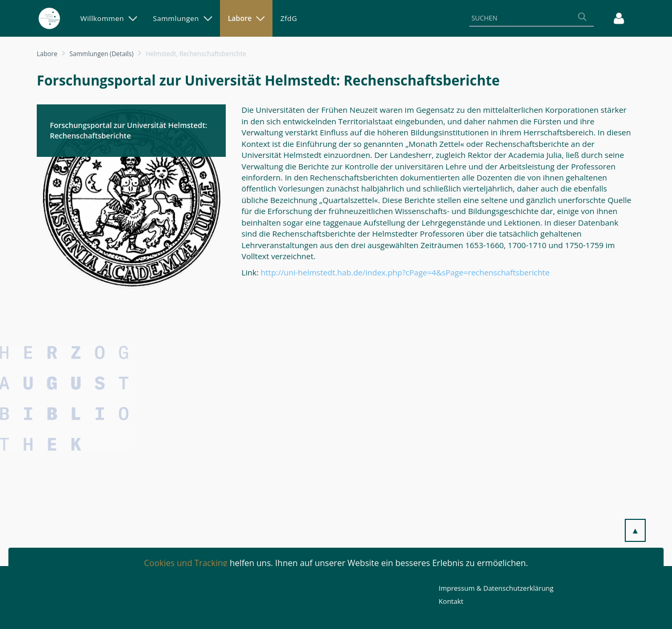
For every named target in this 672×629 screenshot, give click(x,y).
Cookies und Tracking (186, 563)
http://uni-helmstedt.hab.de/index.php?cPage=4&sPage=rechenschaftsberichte (405, 272)
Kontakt (451, 601)
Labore (47, 54)
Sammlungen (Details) (101, 54)
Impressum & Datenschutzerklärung (496, 588)
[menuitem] (109, 18)
